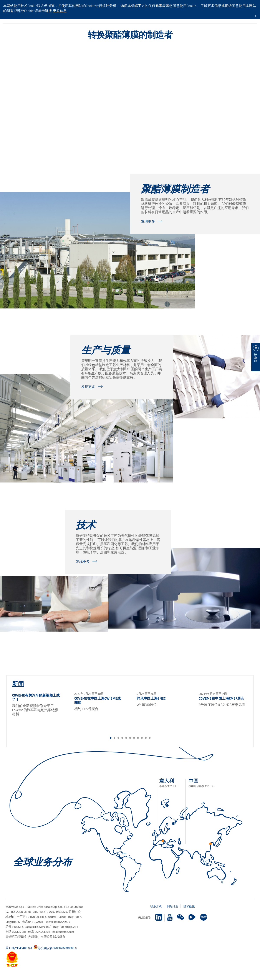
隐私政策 (189, 906)
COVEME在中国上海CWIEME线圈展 (98, 700)
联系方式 (156, 906)
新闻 (18, 684)
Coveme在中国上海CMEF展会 (221, 698)
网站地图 (173, 906)
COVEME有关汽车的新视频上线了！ (36, 697)
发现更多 (148, 221)
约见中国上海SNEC (151, 698)
